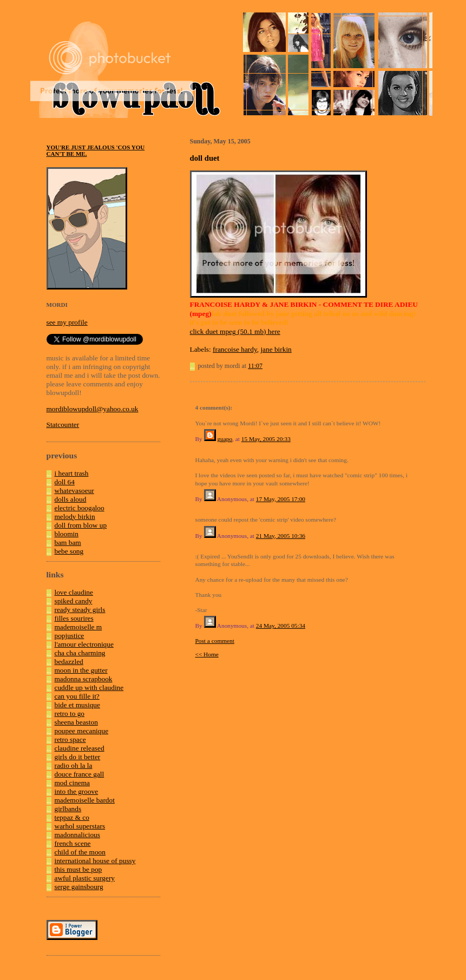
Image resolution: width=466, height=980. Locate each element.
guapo (225, 439)
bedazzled (69, 662)
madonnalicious (77, 835)
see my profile (67, 322)
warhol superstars (80, 826)
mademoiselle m (78, 627)
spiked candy (74, 601)
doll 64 (65, 482)
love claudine (74, 592)
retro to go (70, 713)
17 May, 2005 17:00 (281, 499)
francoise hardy (235, 349)
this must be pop (78, 869)
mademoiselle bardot (85, 800)
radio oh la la (74, 765)
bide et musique (77, 705)
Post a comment (215, 641)
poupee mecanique (82, 731)
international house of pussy (95, 861)
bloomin (67, 534)
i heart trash (72, 473)
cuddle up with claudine (89, 688)
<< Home (207, 654)
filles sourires (74, 618)
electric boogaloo (80, 508)
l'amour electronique (84, 644)
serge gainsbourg (79, 887)
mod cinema (73, 783)
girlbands (68, 809)
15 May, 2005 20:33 (266, 439)
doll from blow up (81, 525)
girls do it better (78, 757)
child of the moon (80, 852)
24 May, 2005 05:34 (281, 626)
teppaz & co (72, 817)
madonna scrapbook (84, 679)
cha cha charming (80, 653)
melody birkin (75, 517)
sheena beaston (76, 722)
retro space (70, 739)
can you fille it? (77, 696)
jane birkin (276, 349)
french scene (73, 843)
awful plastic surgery (85, 878)
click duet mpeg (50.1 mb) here (235, 331)
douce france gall (80, 774)
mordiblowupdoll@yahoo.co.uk (93, 409)
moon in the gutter (81, 670)
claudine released (80, 748)
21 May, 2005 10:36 (281, 536)
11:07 (255, 366)
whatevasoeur (74, 491)
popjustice (70, 636)
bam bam (68, 542)
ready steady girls (80, 610)
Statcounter (63, 425)
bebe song (69, 551)
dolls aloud (71, 499)
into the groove (77, 791)
